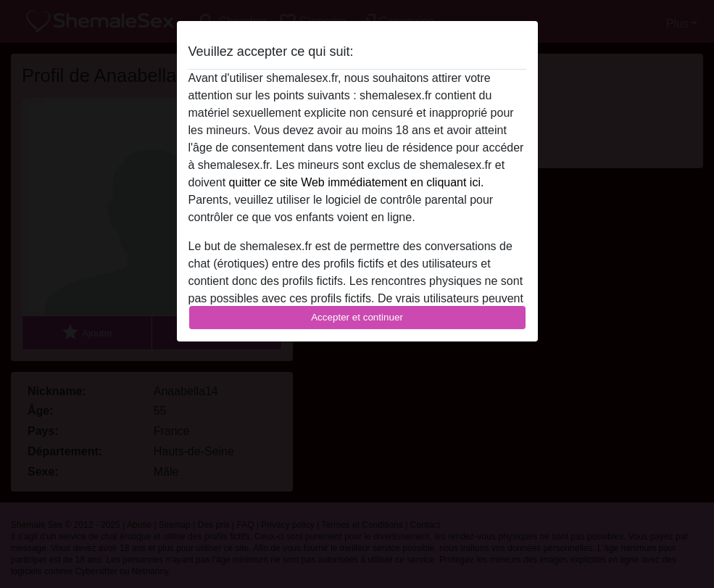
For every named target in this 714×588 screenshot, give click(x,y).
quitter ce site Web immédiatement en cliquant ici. (357, 182)
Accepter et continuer (357, 317)
